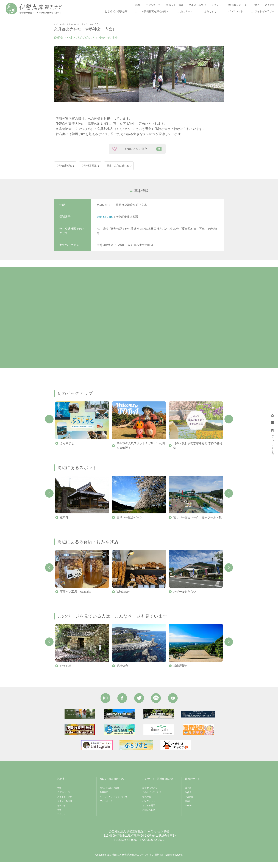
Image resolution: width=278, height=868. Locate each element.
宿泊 (59, 816)
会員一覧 (147, 803)
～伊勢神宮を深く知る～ (154, 11)
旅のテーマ (187, 11)
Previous (49, 425)
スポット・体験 (73, 20)
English (188, 798)
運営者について (150, 794)
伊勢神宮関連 (89, 172)
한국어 (188, 807)
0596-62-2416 (105, 223)
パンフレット (236, 11)
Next (229, 425)
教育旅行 (104, 798)
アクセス (62, 820)
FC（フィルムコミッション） (114, 803)
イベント (62, 811)
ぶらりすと (210, 11)
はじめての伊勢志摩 (116, 11)
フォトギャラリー (265, 11)
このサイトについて (152, 798)
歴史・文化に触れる (118, 172)
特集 (59, 794)
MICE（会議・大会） (110, 794)
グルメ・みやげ (65, 807)
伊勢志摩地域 (64, 172)
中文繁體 (189, 803)
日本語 (188, 794)
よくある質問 (149, 811)
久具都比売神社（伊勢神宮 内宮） (105, 20)
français (188, 811)
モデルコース (64, 798)
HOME (58, 20)
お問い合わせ (149, 816)
